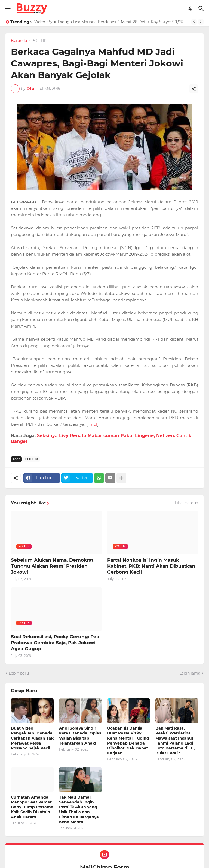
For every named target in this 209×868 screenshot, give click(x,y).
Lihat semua (186, 503)
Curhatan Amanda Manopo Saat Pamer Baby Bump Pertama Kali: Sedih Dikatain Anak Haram (32, 807)
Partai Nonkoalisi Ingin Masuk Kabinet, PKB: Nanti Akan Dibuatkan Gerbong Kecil (151, 566)
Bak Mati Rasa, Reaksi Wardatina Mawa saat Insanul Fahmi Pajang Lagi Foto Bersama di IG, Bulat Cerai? (175, 741)
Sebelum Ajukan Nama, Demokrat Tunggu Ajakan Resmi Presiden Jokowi (52, 566)
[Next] (201, 22)
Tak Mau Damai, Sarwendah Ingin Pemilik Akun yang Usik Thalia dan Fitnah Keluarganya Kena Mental (79, 810)
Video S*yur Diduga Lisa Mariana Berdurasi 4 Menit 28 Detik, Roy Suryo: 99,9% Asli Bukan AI (111, 22)
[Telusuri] (202, 8)
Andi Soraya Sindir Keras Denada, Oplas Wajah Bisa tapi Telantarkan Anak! (80, 736)
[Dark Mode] (191, 8)
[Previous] (194, 22)
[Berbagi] (194, 89)
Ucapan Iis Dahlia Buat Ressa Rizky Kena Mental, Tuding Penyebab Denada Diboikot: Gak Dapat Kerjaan (128, 741)
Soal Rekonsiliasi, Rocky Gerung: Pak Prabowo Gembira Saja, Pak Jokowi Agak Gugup (55, 643)
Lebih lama (190, 673)
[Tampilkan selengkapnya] (121, 478)
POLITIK (39, 41)
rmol (92, 424)
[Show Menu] (7, 8)
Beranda (19, 41)
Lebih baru (19, 673)
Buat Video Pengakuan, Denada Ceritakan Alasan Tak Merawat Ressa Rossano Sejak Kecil (32, 738)
